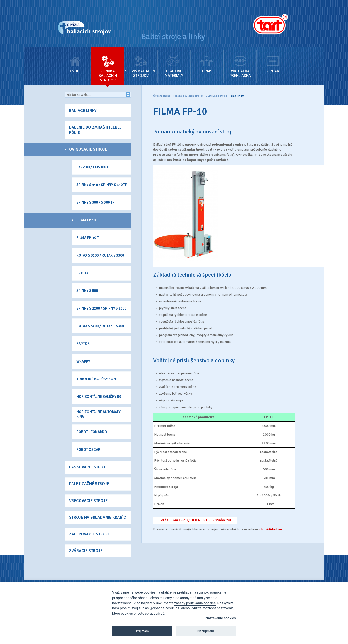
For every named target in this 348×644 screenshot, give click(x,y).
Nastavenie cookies (221, 618)
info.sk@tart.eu (270, 529)
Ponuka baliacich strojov (108, 65)
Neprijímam (206, 631)
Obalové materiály (174, 63)
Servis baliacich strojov (141, 63)
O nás (207, 60)
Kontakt (273, 60)
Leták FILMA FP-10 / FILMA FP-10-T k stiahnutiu (195, 520)
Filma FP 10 (237, 96)
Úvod (75, 60)
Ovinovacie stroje (216, 96)
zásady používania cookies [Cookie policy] (195, 603)
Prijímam (142, 631)
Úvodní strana (162, 96)
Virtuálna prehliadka (240, 63)
